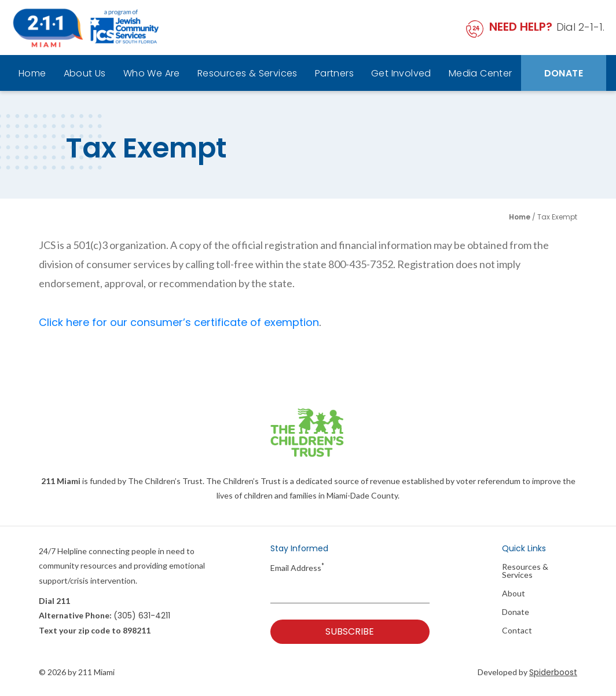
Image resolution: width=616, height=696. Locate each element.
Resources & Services (247, 73)
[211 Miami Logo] (86, 28)
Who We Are (152, 73)
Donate (564, 73)
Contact (517, 631)
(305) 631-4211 (142, 616)
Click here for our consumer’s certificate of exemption (179, 322)
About (514, 594)
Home (32, 73)
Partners (334, 73)
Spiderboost (553, 672)
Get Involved (401, 73)
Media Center (481, 73)
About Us (85, 73)
